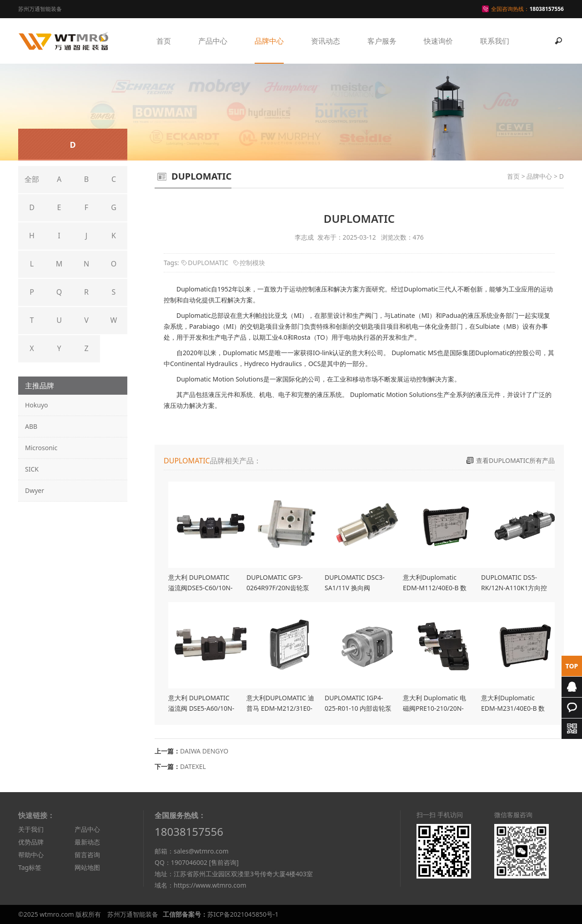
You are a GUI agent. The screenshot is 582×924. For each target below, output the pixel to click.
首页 (164, 41)
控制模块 (252, 263)
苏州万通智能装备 (133, 914)
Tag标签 (30, 867)
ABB (31, 426)
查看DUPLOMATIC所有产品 (515, 460)
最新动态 (87, 842)
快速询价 (438, 41)
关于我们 (31, 829)
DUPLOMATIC (208, 263)
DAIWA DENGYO (204, 751)
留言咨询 (87, 855)
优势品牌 (31, 842)
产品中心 (213, 41)
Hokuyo (37, 405)
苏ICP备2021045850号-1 (243, 914)
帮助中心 (31, 855)
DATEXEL (193, 766)
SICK (32, 469)
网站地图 (87, 867)
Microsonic (41, 448)
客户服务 (382, 41)
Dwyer (35, 490)
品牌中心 (269, 41)
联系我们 (495, 41)
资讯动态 (326, 41)
